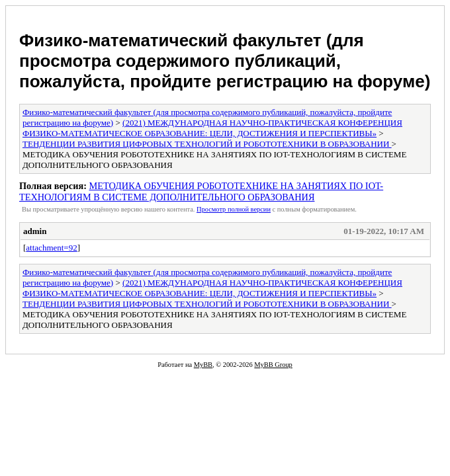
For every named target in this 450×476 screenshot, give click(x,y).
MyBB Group (273, 365)
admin (35, 231)
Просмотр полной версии (234, 209)
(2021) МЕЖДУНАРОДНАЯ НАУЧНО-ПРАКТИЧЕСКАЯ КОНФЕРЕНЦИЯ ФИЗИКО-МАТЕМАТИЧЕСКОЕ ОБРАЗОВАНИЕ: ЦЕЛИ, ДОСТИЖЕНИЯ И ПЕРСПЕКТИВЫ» (212, 128)
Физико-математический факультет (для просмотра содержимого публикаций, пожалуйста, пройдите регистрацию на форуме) (225, 61)
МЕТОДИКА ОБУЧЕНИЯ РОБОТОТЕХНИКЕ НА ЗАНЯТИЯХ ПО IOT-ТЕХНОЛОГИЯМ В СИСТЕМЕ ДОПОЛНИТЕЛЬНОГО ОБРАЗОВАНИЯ (201, 191)
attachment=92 (51, 248)
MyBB (203, 365)
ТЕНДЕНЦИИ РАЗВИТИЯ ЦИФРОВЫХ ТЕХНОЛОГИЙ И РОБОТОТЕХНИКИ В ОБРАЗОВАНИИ (207, 144)
